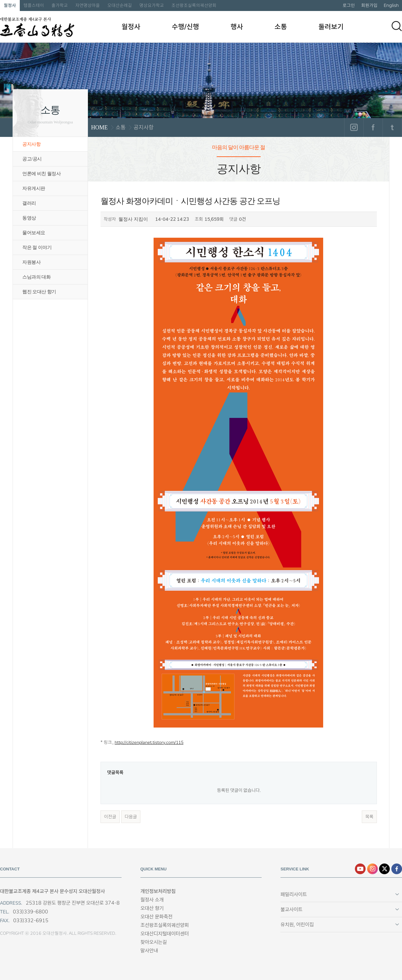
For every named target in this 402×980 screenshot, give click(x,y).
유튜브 (360, 869)
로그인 (349, 5)
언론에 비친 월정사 (41, 174)
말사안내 (149, 951)
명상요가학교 (152, 5)
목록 (369, 817)
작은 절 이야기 (37, 247)
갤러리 (29, 203)
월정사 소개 (152, 900)
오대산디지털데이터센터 (165, 934)
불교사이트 (291, 910)
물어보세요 (34, 233)
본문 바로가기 (0, 0)
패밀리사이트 (294, 894)
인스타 (372, 869)
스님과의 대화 (36, 277)
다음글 (131, 817)
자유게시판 (34, 188)
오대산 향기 (152, 908)
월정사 (10, 5)
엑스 (384, 869)
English (391, 5)
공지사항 (31, 144)
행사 (237, 27)
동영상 (29, 218)
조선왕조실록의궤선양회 (194, 5)
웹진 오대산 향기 (39, 292)
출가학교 (60, 5)
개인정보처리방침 (158, 891)
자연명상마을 (88, 5)
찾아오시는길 (154, 942)
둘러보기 (331, 27)
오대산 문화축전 (156, 917)
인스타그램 (354, 127)
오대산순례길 (120, 5)
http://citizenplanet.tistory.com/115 (149, 742)
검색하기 (397, 26)
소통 (281, 27)
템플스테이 (34, 5)
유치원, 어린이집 (297, 925)
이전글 (110, 817)
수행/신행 (185, 27)
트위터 (392, 127)
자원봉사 (31, 262)
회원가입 (369, 5)
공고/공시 (32, 159)
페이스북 (373, 127)
